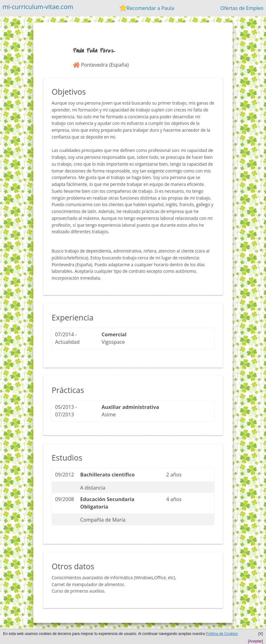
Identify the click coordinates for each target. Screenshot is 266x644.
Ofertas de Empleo (242, 8)
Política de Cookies (222, 634)
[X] (261, 634)
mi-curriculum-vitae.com (38, 7)
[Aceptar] (255, 641)
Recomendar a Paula (150, 8)
